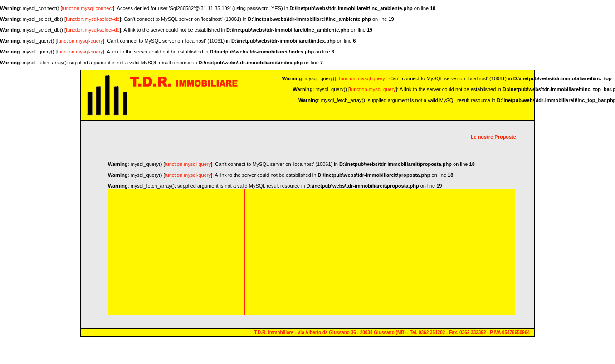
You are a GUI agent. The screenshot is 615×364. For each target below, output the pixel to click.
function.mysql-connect (88, 8)
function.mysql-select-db (93, 19)
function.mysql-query (80, 41)
